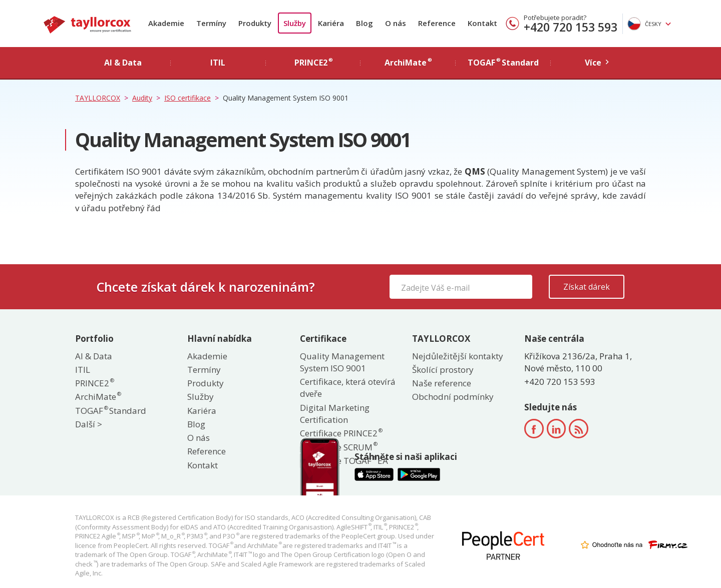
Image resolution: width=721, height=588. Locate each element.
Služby (295, 23)
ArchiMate (98, 397)
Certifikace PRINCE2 (341, 433)
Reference (437, 23)
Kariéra (331, 23)
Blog (365, 23)
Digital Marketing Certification (335, 414)
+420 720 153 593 (571, 27)
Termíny (211, 23)
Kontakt (482, 23)
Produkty (255, 23)
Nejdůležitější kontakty (458, 356)
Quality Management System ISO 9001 (342, 362)
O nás (396, 23)
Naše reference (442, 383)
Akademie (166, 23)
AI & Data (94, 356)
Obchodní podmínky (453, 397)
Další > (89, 424)
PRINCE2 (94, 383)
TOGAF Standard (111, 411)
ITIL (83, 370)
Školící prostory (443, 370)
